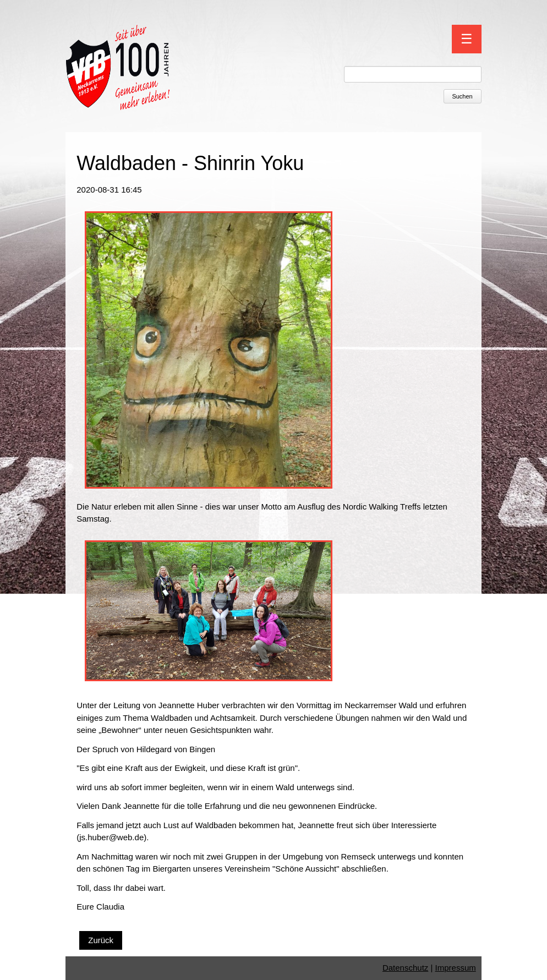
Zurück (101, 940)
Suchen (462, 96)
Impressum (456, 968)
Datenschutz (405, 968)
